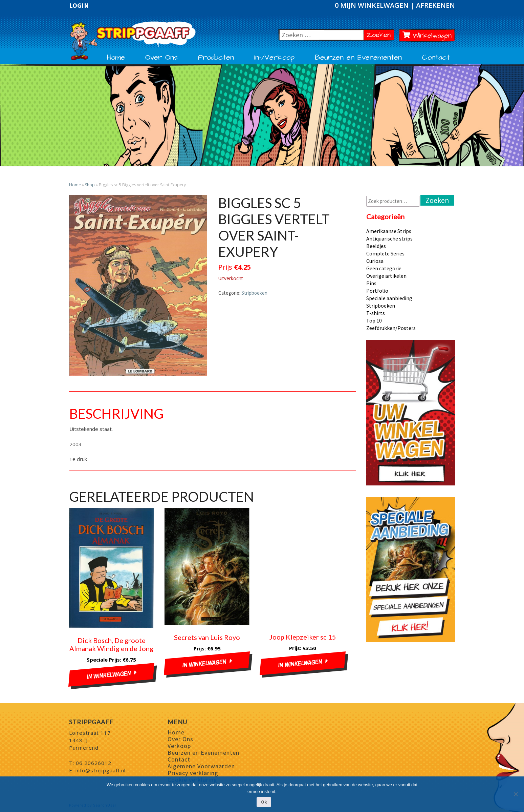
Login (79, 5)
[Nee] (516, 794)
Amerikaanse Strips (389, 231)
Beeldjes (376, 246)
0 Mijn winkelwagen (373, 5)
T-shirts (376, 313)
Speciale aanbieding (389, 298)
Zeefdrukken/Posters (391, 328)
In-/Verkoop (274, 58)
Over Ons (161, 58)
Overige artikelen (386, 276)
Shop (90, 185)
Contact (436, 58)
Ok (264, 802)
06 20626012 (94, 763)
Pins (371, 283)
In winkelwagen (109, 675)
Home (116, 58)
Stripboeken (254, 293)
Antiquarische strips (389, 238)
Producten (216, 58)
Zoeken (380, 35)
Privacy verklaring (193, 773)
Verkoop (179, 746)
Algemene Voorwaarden (201, 766)
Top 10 (374, 320)
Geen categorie (384, 268)
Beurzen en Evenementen (358, 58)
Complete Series (385, 253)
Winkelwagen (427, 36)
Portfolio (377, 291)
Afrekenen (435, 5)
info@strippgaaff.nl (101, 770)
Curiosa (375, 261)
